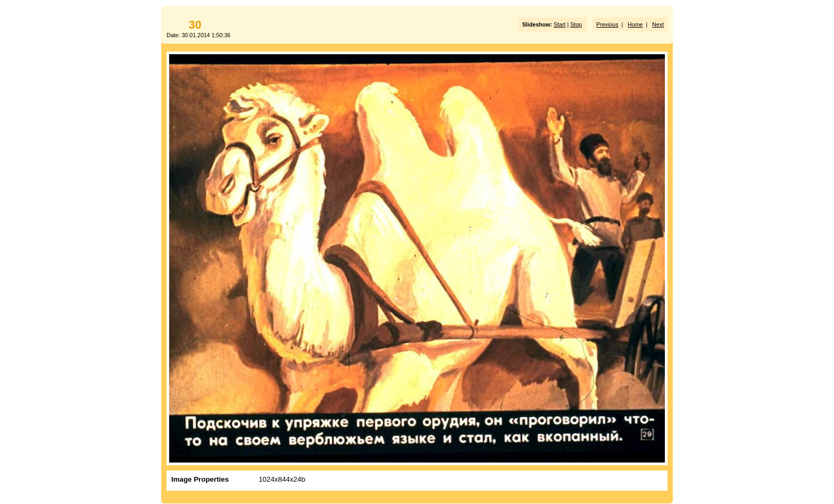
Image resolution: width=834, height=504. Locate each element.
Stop (576, 24)
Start (560, 24)
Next (658, 24)
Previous (607, 24)
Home (635, 24)
